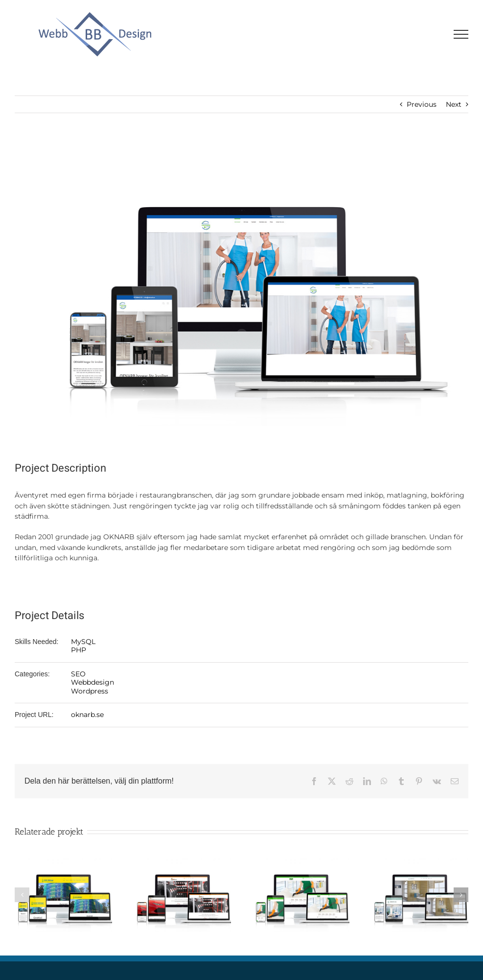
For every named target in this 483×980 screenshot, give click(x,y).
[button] (22, 895)
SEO (78, 674)
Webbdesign (92, 682)
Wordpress (90, 691)
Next (454, 104)
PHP (79, 650)
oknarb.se (87, 715)
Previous (422, 104)
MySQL (83, 642)
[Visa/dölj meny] (461, 34)
